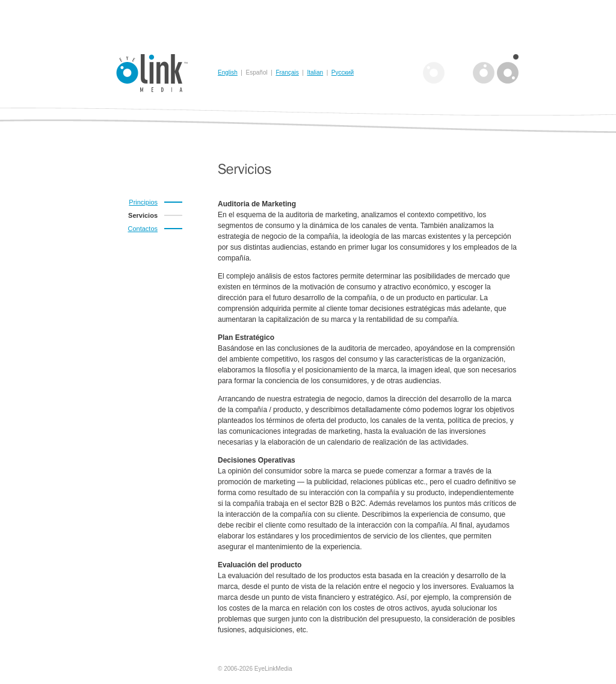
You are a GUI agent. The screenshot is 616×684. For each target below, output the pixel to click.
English (228, 72)
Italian (315, 72)
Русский (343, 72)
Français (287, 72)
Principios (143, 202)
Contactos (143, 229)
